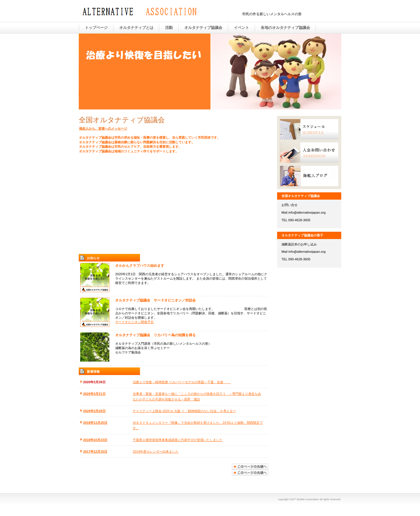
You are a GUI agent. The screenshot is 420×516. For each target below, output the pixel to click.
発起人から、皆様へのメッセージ (103, 128)
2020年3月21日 (94, 394)
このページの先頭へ (250, 473)
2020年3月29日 (94, 411)
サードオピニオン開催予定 (134, 322)
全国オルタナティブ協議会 (140, 11)
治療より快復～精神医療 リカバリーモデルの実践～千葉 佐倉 (182, 382)
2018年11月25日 (95, 423)
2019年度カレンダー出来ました (156, 451)
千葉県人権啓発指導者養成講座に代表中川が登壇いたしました (178, 440)
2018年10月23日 (95, 440)
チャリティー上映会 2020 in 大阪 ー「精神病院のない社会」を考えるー (184, 411)
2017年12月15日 (95, 451)
